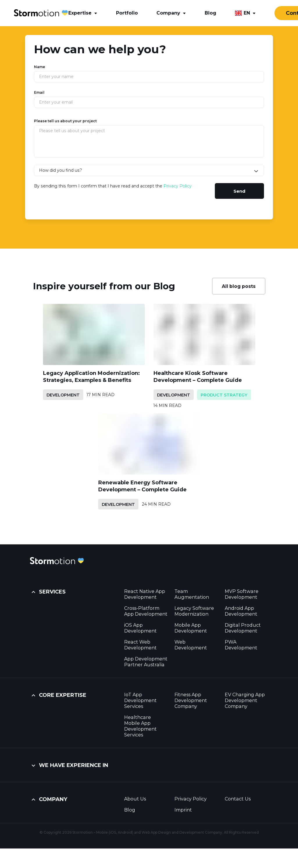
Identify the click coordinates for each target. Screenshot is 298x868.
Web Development (191, 645)
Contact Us (238, 799)
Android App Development (241, 611)
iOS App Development (140, 628)
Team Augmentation (192, 594)
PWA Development (241, 645)
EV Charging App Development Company (245, 700)
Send (239, 191)
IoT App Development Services (140, 700)
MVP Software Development (242, 594)
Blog (130, 810)
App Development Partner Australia (146, 662)
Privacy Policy (177, 186)
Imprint (183, 810)
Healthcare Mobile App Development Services (140, 726)
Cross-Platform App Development (146, 611)
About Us (135, 799)
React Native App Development (145, 594)
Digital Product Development (243, 628)
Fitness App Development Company (191, 700)
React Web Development (140, 645)
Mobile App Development (191, 628)
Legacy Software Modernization (194, 611)
